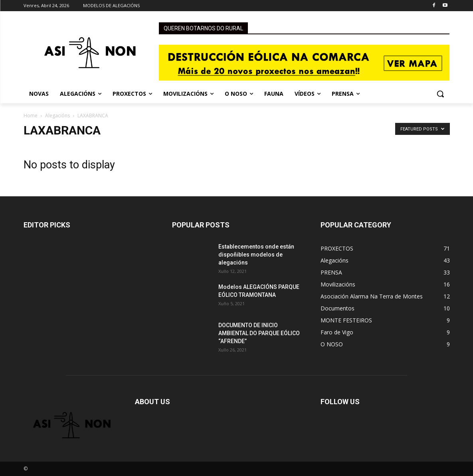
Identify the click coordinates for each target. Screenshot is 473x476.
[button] (440, 94)
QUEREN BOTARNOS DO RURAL (203, 28)
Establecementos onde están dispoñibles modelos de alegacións (256, 255)
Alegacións (57, 116)
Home (31, 116)
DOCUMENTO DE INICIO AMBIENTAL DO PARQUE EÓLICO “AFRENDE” (259, 333)
